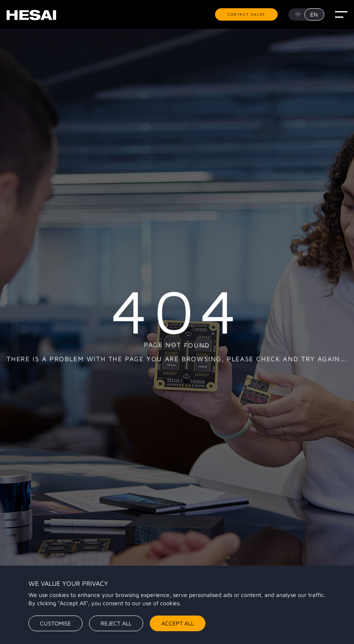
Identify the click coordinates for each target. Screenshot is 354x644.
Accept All (178, 623)
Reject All (116, 623)
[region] (177, 605)
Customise (55, 623)
